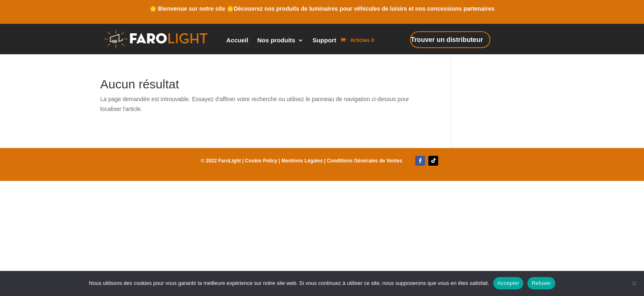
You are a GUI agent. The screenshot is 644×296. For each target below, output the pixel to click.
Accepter (508, 283)
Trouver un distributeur (447, 40)
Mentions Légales (302, 161)
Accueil (237, 40)
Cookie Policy (261, 161)
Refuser (541, 283)
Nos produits (276, 40)
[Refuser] (634, 283)
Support (324, 40)
